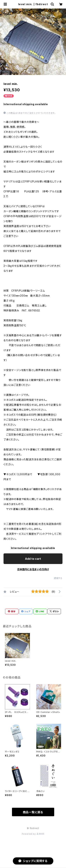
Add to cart (33, 559)
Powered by (33, 834)
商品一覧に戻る (33, 812)
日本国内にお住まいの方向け (33, 569)
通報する (58, 578)
